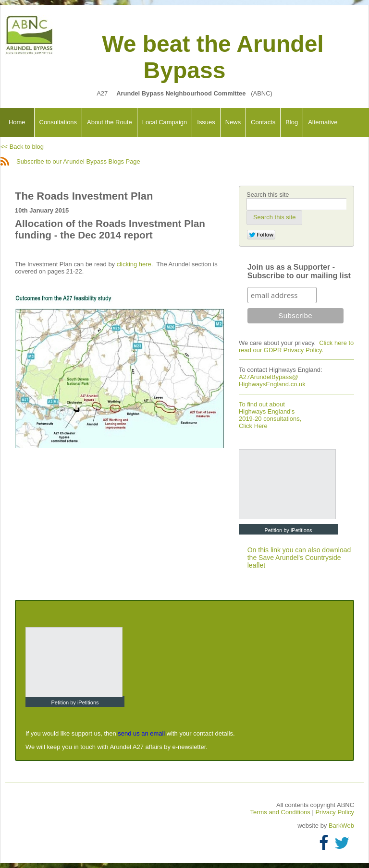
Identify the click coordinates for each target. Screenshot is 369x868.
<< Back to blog (22, 147)
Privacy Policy (335, 812)
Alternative (323, 122)
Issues (206, 122)
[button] (274, 217)
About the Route (110, 122)
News (233, 122)
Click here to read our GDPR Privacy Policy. (296, 346)
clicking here (134, 264)
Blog (292, 122)
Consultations (58, 122)
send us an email (141, 733)
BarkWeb (341, 826)
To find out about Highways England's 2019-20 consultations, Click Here (270, 415)
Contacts (263, 122)
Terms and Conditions (281, 812)
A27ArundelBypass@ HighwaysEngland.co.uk (272, 380)
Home (17, 122)
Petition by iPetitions (288, 530)
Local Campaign (165, 122)
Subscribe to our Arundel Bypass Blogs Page (70, 161)
